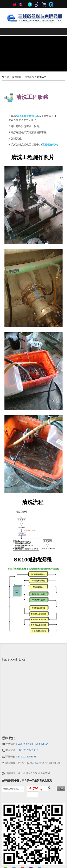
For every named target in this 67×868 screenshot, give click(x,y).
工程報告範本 (50, 127)
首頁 (7, 59)
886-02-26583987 (28, 739)
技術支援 (17, 59)
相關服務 (29, 59)
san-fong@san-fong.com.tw (33, 726)
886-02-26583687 (28, 732)
